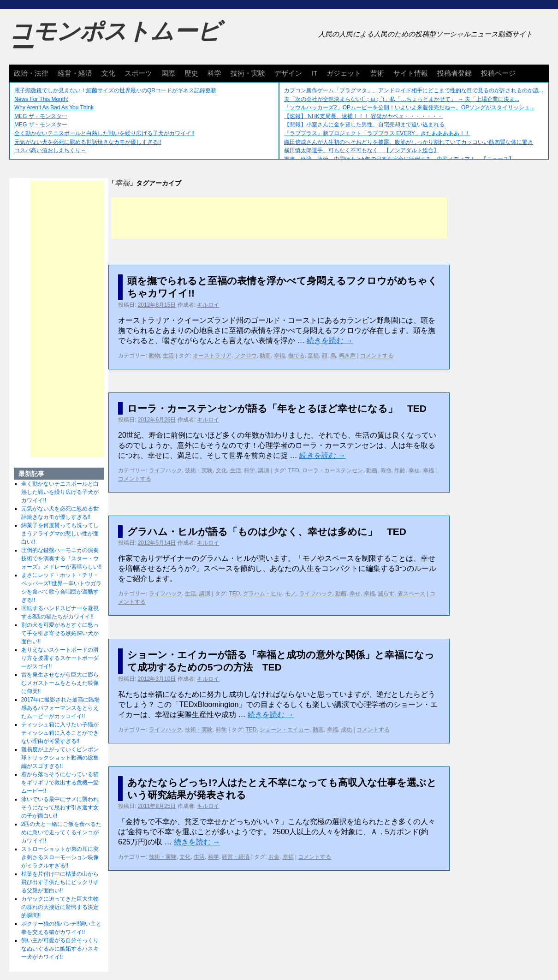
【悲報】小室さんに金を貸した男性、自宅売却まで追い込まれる (364, 125)
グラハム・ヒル (262, 594)
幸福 (279, 356)
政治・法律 (31, 73)
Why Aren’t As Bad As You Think (54, 107)
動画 (265, 356)
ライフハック (166, 470)
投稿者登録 (454, 73)
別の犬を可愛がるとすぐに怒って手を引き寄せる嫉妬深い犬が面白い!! (60, 633)
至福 (313, 356)
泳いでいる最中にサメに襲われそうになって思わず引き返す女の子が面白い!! (60, 808)
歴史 (191, 73)
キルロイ (208, 305)
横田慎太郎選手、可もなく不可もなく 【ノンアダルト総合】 (362, 150)
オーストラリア (212, 356)
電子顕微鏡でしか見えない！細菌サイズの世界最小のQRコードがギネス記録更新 (115, 90)
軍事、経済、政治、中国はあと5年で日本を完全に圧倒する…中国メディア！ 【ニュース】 (399, 159)
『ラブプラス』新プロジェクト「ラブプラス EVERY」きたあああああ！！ (377, 133)
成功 (346, 730)
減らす (386, 594)
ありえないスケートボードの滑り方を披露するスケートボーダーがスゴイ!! (60, 658)
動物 (154, 356)
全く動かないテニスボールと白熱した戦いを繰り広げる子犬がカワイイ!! (104, 133)
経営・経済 (75, 73)
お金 (274, 857)
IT (314, 73)
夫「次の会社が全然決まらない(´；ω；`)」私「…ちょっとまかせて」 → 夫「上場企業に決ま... (402, 99)
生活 (168, 356)
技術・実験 (248, 73)
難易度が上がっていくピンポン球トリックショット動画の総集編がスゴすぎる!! (60, 758)
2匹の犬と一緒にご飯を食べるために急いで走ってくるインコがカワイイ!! (62, 832)
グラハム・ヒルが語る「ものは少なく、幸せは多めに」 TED (267, 532)
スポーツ (138, 73)
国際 (168, 73)
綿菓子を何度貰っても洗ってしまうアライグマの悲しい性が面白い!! (60, 534)
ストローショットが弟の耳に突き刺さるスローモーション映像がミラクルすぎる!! (60, 857)
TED (294, 470)
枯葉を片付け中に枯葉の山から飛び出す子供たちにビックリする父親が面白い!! (60, 882)
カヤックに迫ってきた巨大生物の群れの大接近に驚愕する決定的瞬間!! (60, 907)
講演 (264, 470)
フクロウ (246, 356)
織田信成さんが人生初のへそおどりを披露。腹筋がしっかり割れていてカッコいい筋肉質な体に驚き (409, 142)
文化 (108, 73)
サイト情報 (411, 73)
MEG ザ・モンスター (41, 116)
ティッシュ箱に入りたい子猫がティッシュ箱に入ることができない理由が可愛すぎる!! (60, 733)
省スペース (411, 594)
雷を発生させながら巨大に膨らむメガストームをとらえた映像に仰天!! (60, 683)
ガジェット (344, 73)
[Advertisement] (279, 218)
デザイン (288, 73)
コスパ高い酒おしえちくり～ (50, 150)
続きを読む (330, 341)
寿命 (386, 470)
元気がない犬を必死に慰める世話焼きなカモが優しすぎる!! (88, 142)
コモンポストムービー (115, 40)
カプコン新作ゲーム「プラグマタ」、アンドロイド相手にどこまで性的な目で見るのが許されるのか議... (414, 90)
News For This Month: (41, 99)
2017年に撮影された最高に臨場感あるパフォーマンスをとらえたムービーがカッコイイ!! (61, 708)
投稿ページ (498, 73)
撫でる (297, 356)
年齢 (400, 470)
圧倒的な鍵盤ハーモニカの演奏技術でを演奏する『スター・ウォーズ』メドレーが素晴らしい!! (62, 558)
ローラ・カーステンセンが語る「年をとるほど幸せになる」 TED (277, 408)
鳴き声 (347, 356)
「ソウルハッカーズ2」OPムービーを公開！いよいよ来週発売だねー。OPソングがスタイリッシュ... (409, 107)
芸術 (377, 73)
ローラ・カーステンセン (332, 470)
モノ (291, 594)
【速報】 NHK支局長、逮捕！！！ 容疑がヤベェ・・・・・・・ (363, 116)
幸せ (414, 470)
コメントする (377, 356)
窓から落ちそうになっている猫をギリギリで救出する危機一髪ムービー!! (60, 783)
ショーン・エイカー (285, 730)
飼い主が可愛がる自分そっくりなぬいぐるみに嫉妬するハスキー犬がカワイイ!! (60, 949)
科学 (214, 73)
